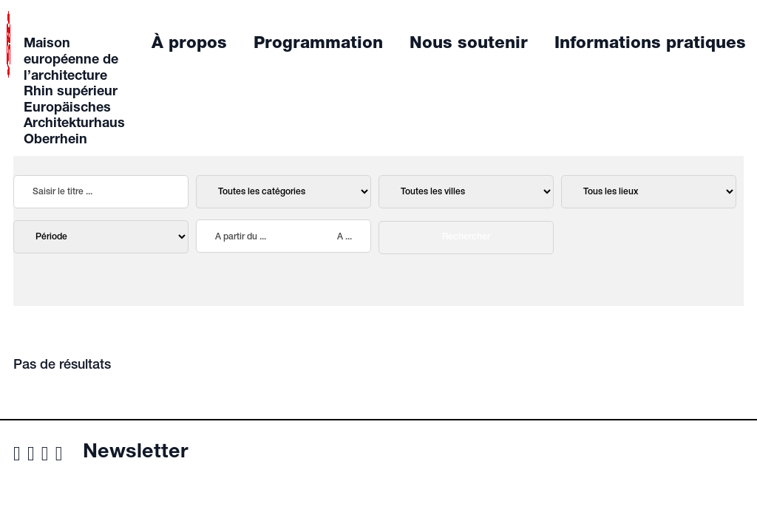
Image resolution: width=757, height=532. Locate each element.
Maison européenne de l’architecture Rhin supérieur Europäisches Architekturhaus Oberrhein (74, 92)
